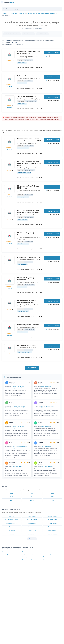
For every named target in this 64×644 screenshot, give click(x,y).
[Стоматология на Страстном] (9, 260)
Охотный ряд (11, 530)
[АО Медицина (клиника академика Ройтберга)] (9, 303)
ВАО (11, 493)
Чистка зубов (6, 563)
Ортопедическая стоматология (31, 557)
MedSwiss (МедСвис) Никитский (26, 279)
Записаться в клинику (52, 52)
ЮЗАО (53, 501)
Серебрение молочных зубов (49, 13)
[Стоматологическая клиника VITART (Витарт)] (9, 54)
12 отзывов (9, 107)
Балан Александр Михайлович (20, 446)
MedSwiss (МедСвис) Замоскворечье (26, 234)
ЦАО (52, 497)
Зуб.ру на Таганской (25, 76)
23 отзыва (10, 244)
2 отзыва (9, 356)
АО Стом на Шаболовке (26, 345)
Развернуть (32, 539)
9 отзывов (10, 335)
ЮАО (12, 501)
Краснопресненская (32, 520)
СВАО (11, 497)
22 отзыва (10, 87)
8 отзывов (10, 268)
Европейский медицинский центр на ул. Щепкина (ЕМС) (28, 211)
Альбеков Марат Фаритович (19, 406)
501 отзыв (9, 311)
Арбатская (12, 516)
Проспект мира (32, 534)
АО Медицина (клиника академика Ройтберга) (26, 301)
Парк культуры (32, 530)
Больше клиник (32, 368)
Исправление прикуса (29, 554)
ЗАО (32, 493)
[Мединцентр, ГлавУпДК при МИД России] (9, 189)
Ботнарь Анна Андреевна (18, 386)
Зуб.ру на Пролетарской (27, 96)
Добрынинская (53, 516)
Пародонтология (7, 560)
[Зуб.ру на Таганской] (9, 79)
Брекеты (4, 551)
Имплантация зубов (7, 554)
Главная (4, 13)
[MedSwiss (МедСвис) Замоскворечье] (9, 236)
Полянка (12, 534)
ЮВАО (32, 501)
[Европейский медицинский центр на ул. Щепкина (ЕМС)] (9, 213)
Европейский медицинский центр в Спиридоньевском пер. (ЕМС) (30, 163)
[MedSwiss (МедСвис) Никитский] (9, 281)
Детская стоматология (34, 13)
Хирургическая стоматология (52, 560)
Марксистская (32, 527)
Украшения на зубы (28, 560)
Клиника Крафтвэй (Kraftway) (29, 325)
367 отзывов (9, 197)
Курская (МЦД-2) (52, 523)
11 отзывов (9, 289)
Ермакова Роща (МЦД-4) (12, 520)
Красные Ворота (52, 520)
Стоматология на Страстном (28, 257)
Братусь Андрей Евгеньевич (48, 406)
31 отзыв (9, 172)
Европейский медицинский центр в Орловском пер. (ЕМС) (29, 140)
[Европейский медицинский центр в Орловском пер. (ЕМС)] (9, 142)
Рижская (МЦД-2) (53, 534)
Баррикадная (32, 516)
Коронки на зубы (48, 554)
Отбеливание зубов (49, 557)
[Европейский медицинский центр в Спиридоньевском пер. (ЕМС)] (9, 164)
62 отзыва (9, 150)
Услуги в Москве (12, 13)
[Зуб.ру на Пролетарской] (9, 99)
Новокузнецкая (53, 527)
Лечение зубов (6, 557)
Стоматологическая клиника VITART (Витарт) (29, 53)
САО (52, 493)
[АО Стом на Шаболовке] (9, 348)
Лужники (12, 527)
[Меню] (61, 2)
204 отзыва (10, 221)
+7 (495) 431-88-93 (52, 56)
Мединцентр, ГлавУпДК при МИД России (28, 187)
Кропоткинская (32, 523)
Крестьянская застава (11, 523)
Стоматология (22, 13)
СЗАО (32, 497)
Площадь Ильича (52, 530)
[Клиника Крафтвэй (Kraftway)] (9, 328)
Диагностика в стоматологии (52, 551)
